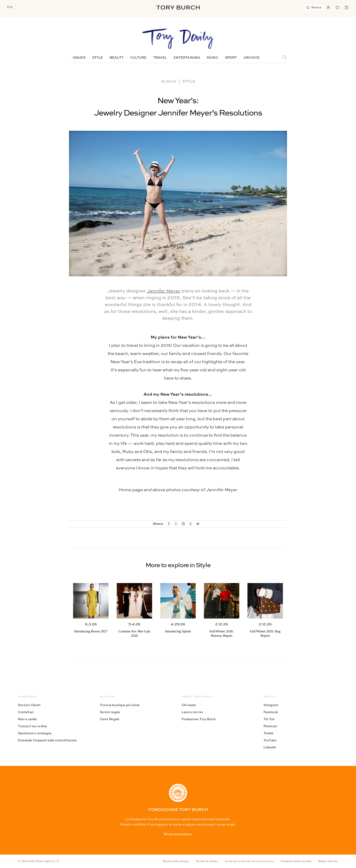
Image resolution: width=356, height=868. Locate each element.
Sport (231, 58)
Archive (252, 58)
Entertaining (187, 58)
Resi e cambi (27, 719)
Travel (160, 58)
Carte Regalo (110, 719)
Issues (79, 58)
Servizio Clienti (29, 705)
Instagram (271, 705)
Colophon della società (296, 861)
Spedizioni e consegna (35, 733)
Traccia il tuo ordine (33, 726)
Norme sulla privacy (176, 861)
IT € (10, 7)
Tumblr (269, 733)
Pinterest (271, 726)
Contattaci (26, 712)
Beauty (117, 58)
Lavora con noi (192, 712)
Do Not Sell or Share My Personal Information (250, 861)
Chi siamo (189, 705)
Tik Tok (269, 719)
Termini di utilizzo (207, 861)
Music (213, 58)
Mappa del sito (328, 861)
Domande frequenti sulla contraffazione (47, 740)
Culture (138, 58)
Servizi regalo (110, 712)
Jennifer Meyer (164, 291)
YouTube (270, 740)
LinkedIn (270, 747)
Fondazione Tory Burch (199, 719)
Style (98, 58)
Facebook (271, 712)
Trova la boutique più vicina (120, 705)
